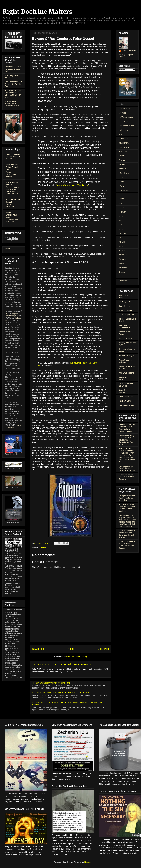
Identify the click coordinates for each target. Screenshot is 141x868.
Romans (122, 272)
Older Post (103, 649)
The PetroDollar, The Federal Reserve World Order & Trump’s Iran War (127, 428)
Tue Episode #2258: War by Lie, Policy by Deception (127, 498)
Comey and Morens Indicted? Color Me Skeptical (127, 477)
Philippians (123, 255)
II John (121, 195)
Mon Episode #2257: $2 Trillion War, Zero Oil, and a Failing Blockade (127, 508)
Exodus (122, 156)
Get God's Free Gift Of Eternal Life (12, 167)
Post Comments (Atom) (76, 657)
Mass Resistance (125, 338)
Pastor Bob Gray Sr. (13, 426)
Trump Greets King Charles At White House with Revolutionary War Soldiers (126, 440)
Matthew (122, 251)
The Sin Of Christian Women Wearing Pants (51, 683)
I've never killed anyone (80, 363)
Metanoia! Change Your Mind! (11, 215)
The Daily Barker (125, 401)
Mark (121, 246)
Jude (121, 229)
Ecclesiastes (124, 147)
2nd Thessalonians (126, 126)
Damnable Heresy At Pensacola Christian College (13, 69)
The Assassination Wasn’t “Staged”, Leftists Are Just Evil (127, 468)
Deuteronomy (124, 143)
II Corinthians (124, 190)
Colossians (123, 139)
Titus (121, 276)
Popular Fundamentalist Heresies (12, 174)
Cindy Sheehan (125, 306)
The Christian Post (126, 397)
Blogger (88, 862)
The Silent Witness (126, 405)
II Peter (122, 199)
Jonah (121, 220)
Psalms (122, 263)
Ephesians (123, 152)
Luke (121, 238)
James (121, 208)
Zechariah (123, 281)
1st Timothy (123, 121)
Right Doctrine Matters (37, 12)
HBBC (7, 313)
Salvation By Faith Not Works (126, 385)
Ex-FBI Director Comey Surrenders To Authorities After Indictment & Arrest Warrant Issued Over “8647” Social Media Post (127, 455)
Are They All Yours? (127, 302)
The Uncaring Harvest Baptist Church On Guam (12, 104)
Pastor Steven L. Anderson (125, 361)
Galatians (43, 547)
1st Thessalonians (126, 117)
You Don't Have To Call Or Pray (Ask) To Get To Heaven (62, 664)
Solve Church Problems (124, 391)
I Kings (121, 182)
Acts (120, 134)
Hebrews (122, 169)
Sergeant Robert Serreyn (12, 315)
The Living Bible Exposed (11, 77)
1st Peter (122, 113)
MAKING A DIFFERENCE (124, 327)
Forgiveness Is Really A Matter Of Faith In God (14, 84)
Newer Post (38, 649)
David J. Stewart (13, 154)
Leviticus (122, 233)
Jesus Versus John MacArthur (72, 185)
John (121, 216)
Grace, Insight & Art (126, 315)
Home (71, 649)
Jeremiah (122, 212)
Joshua (122, 225)
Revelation (123, 268)
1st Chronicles (124, 109)
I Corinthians (124, 173)
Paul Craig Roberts (126, 373)
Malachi (122, 242)
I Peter (121, 186)
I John (121, 177)
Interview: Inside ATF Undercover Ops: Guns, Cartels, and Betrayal (127, 534)
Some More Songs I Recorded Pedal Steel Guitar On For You (13, 94)
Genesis (122, 164)
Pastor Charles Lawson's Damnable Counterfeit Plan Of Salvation (61, 693)
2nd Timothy (123, 130)
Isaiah (121, 203)
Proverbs (122, 259)
